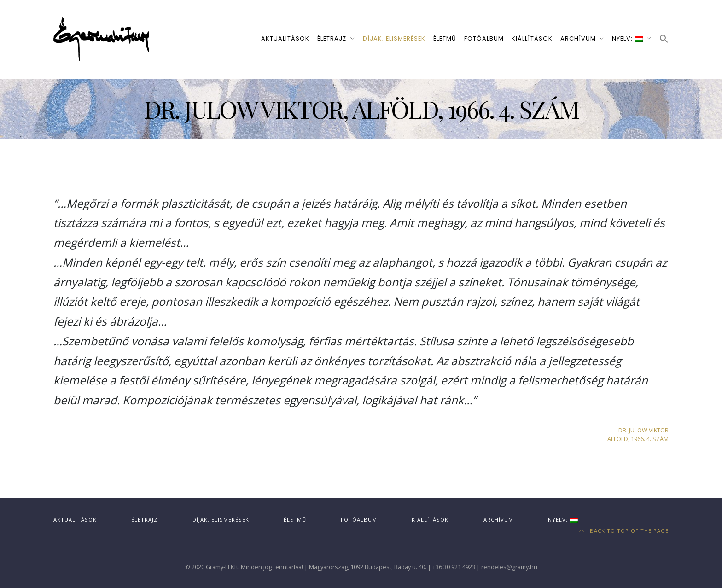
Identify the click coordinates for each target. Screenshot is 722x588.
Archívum (578, 38)
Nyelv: (627, 38)
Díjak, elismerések (394, 38)
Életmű (445, 38)
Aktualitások (285, 38)
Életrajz (332, 38)
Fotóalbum (484, 38)
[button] (664, 39)
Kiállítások (532, 38)
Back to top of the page (624, 531)
